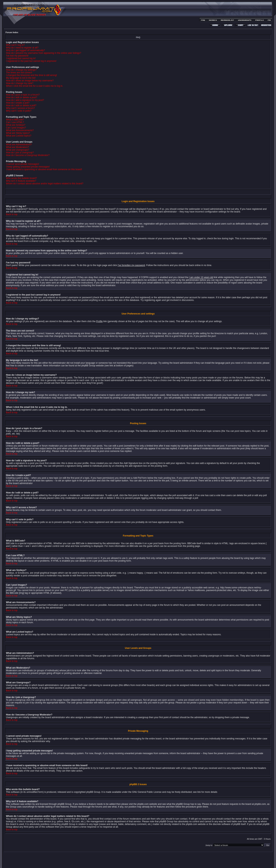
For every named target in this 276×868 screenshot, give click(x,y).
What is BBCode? (15, 120)
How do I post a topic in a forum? (23, 95)
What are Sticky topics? (18, 133)
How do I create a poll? (18, 103)
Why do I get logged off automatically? (25, 50)
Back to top (12, 214)
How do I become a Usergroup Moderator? (28, 155)
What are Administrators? (19, 145)
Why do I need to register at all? (22, 48)
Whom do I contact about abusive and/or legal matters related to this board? (45, 184)
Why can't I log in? (15, 45)
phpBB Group (93, 792)
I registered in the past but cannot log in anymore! (31, 61)
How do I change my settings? (21, 70)
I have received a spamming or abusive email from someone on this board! (44, 169)
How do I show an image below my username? (30, 81)
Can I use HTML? (15, 122)
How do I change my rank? (20, 83)
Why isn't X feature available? (21, 181)
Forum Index (12, 32)
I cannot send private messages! (23, 164)
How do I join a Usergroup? (20, 153)
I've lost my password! (17, 56)
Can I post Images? (16, 128)
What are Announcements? (20, 130)
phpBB (131, 860)
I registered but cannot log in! (21, 58)
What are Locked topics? (19, 136)
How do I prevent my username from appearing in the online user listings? (44, 53)
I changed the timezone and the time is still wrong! (31, 75)
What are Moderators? (17, 147)
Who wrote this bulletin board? (21, 178)
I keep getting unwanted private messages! (28, 167)
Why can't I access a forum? (20, 108)
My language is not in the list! (21, 78)
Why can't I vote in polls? (19, 111)
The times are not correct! (19, 73)
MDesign (152, 862)
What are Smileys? (16, 125)
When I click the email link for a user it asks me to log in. (34, 86)
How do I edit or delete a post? (22, 97)
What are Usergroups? (18, 150)
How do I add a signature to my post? (25, 100)
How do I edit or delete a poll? (21, 105)
